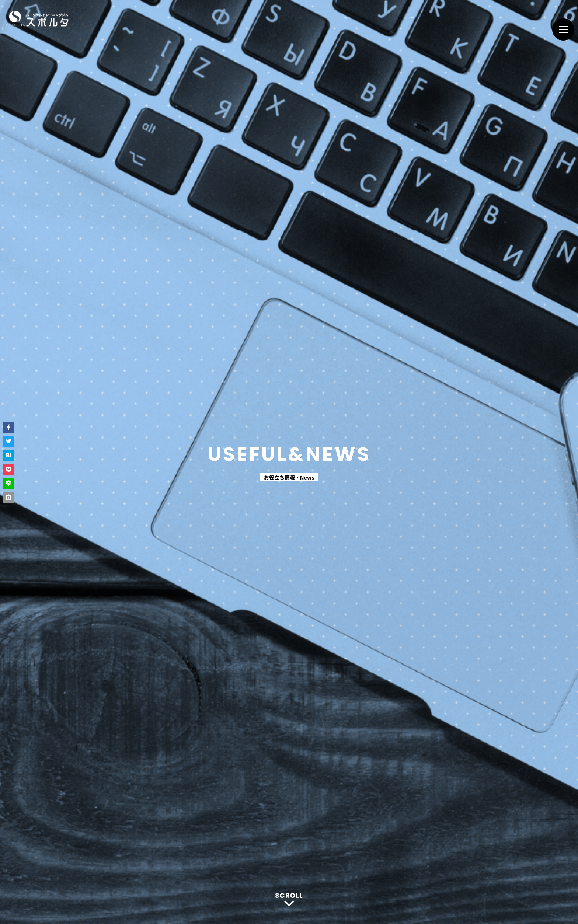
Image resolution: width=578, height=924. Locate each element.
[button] (8, 427)
